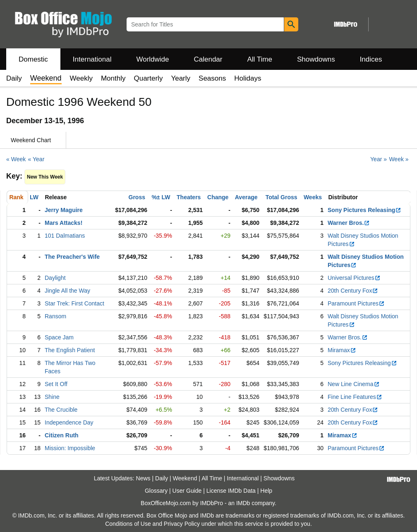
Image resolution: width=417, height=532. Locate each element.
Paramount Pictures (356, 303)
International (92, 59)
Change (218, 197)
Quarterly (148, 78)
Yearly (181, 78)
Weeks (313, 197)
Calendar (208, 59)
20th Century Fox (353, 291)
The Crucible (61, 410)
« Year (36, 159)
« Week (16, 159)
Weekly (81, 78)
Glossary (156, 491)
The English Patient (70, 350)
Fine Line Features (355, 397)
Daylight (55, 278)
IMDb (243, 503)
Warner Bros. (349, 223)
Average (246, 197)
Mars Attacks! (64, 223)
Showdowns (316, 59)
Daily (14, 78)
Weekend (185, 478)
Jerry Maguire (64, 210)
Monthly (113, 78)
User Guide (187, 491)
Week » (399, 159)
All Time (260, 59)
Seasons (212, 78)
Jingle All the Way (67, 291)
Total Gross (282, 197)
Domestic (33, 59)
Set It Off (56, 384)
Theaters (189, 197)
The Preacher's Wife (72, 257)
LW (34, 197)
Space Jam (59, 337)
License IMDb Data (231, 491)
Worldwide (152, 59)
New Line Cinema (354, 384)
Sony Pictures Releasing (364, 210)
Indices (371, 59)
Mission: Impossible (70, 448)
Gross (137, 197)
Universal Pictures (354, 278)
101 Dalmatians (65, 236)
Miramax (342, 350)
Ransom (55, 316)
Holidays (248, 78)
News (143, 478)
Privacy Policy (182, 524)
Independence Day (69, 422)
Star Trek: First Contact (74, 303)
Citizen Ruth (62, 435)
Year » (379, 159)
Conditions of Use (128, 524)
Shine (52, 397)
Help (266, 491)
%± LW (161, 197)
